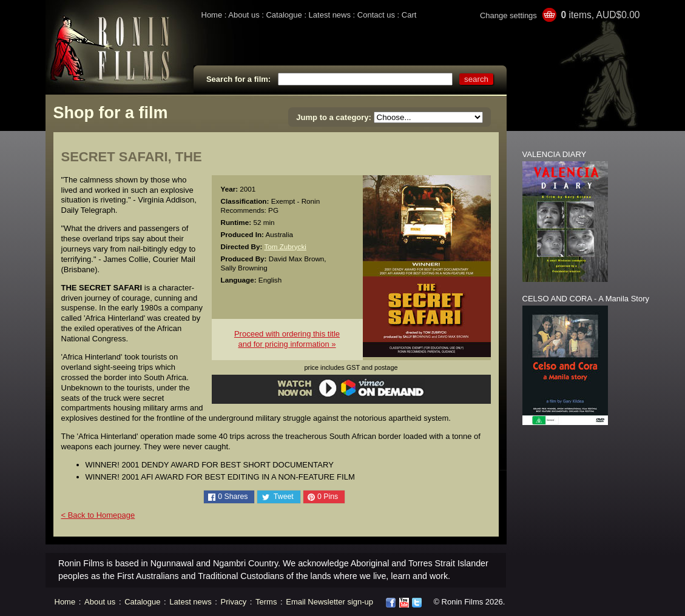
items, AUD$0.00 (600, 15)
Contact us (376, 15)
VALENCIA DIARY (555, 154)
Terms (266, 602)
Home (212, 15)
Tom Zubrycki (285, 246)
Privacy (234, 602)
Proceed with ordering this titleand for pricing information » (287, 339)
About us (244, 15)
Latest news (330, 15)
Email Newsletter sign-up (329, 602)
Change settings (508, 15)
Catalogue (284, 15)
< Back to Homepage (98, 515)
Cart (409, 15)
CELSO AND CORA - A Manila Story (586, 299)
